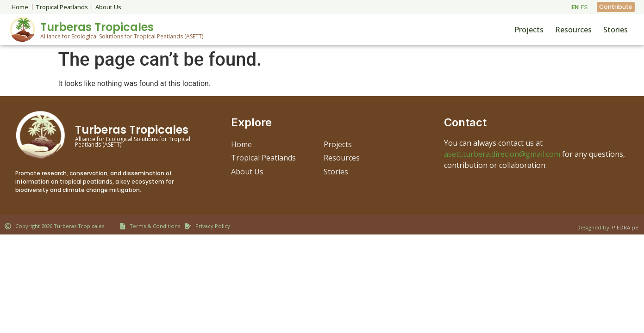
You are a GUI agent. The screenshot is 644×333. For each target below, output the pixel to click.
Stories (616, 30)
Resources (573, 30)
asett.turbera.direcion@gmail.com (502, 154)
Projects (529, 30)
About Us (108, 7)
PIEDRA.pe (625, 227)
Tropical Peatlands (62, 7)
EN (575, 7)
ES (584, 7)
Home (20, 7)
